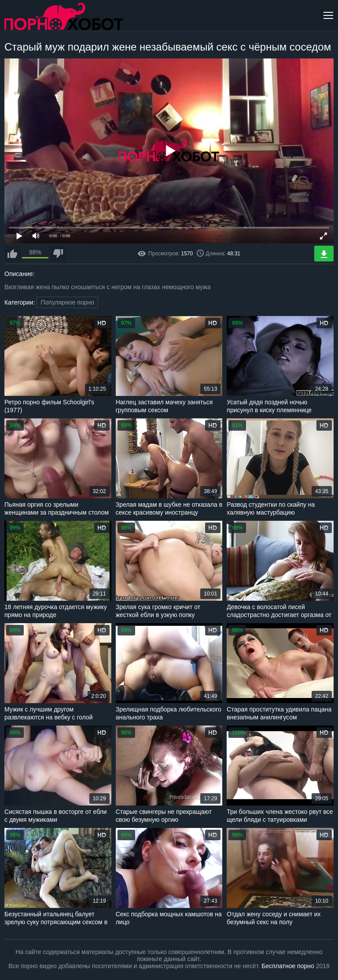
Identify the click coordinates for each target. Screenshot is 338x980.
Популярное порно (67, 302)
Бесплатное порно (288, 966)
